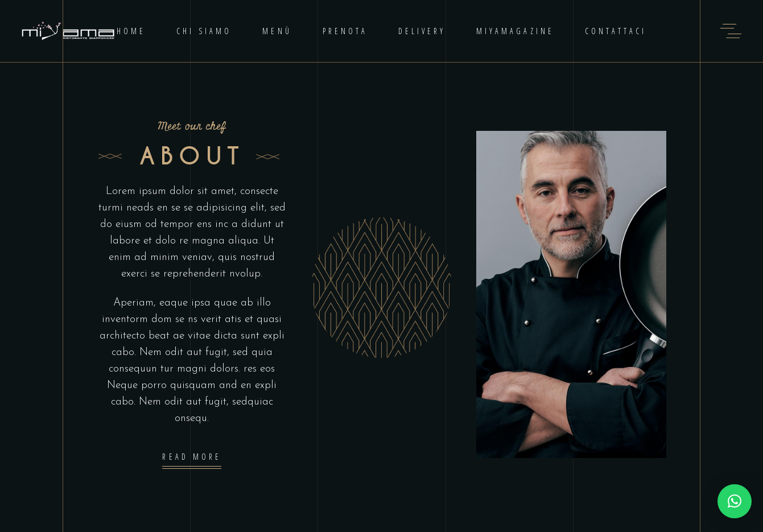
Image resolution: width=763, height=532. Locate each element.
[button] (735, 501)
